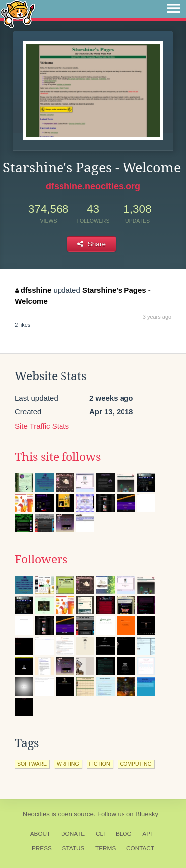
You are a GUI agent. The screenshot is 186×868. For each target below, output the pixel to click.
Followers (41, 560)
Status (74, 848)
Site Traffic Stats (42, 426)
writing (68, 764)
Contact (140, 848)
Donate (73, 834)
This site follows (58, 457)
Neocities (36, 814)
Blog (124, 834)
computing (136, 764)
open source (76, 814)
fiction (100, 764)
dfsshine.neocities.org (93, 186)
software (32, 764)
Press (42, 848)
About (40, 834)
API (147, 834)
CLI (100, 834)
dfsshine (33, 290)
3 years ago (157, 317)
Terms (105, 848)
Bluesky (147, 814)
